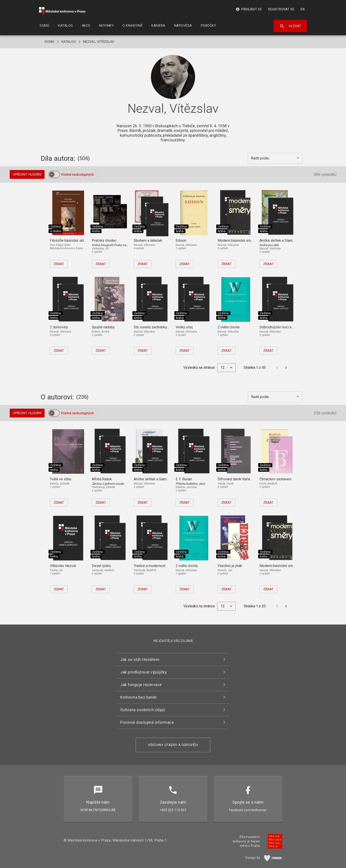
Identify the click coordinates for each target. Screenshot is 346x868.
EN (303, 9)
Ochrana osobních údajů (143, 710)
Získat (59, 264)
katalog (69, 42)
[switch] (54, 174)
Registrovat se (281, 9)
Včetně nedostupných (77, 175)
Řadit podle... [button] (261, 158)
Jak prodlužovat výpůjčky (144, 672)
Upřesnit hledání (27, 174)
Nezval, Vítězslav (99, 42)
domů (49, 42)
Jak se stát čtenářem (140, 659)
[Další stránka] (286, 368)
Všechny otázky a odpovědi (173, 745)
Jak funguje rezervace (141, 685)
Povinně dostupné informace (147, 722)
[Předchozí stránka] (277, 368)
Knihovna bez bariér (139, 697)
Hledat (291, 26)
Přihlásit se (249, 9)
